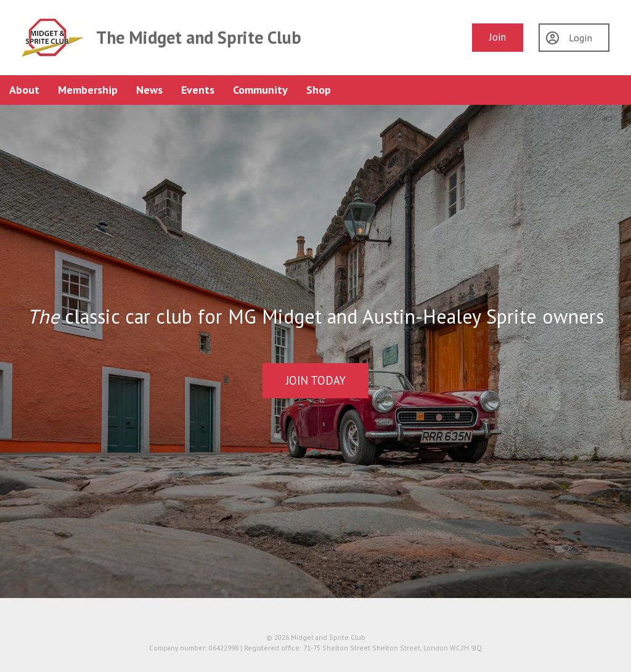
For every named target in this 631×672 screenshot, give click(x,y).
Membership (88, 90)
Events (198, 90)
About (24, 90)
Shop (319, 90)
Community (260, 90)
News (149, 90)
